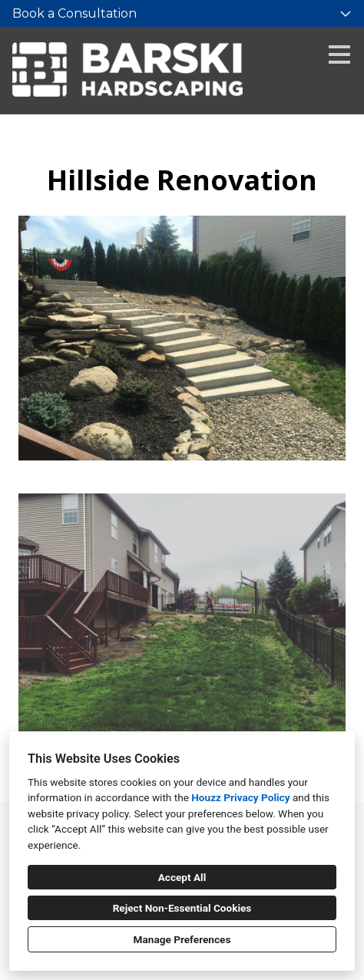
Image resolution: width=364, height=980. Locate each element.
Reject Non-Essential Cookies (182, 908)
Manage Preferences (182, 939)
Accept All (182, 877)
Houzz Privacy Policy (240, 797)
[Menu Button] (339, 54)
